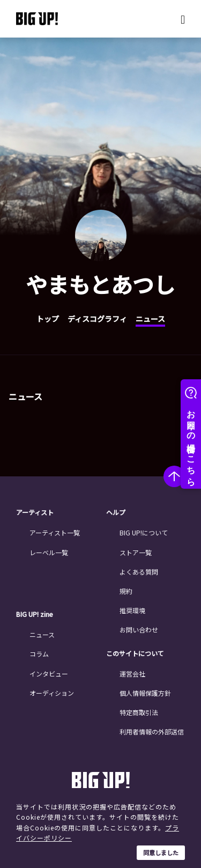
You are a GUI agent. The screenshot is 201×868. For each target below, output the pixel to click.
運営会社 (132, 674)
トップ (48, 319)
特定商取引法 (139, 712)
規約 (126, 591)
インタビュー (49, 674)
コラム (39, 654)
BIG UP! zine (35, 614)
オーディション (52, 693)
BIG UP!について (144, 532)
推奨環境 (132, 610)
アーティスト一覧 (55, 532)
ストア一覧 (136, 552)
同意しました (161, 852)
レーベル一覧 (49, 552)
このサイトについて (135, 653)
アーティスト (35, 512)
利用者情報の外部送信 (152, 731)
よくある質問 (139, 572)
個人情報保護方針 (145, 693)
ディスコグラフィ (97, 319)
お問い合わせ (139, 630)
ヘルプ (116, 512)
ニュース (150, 319)
